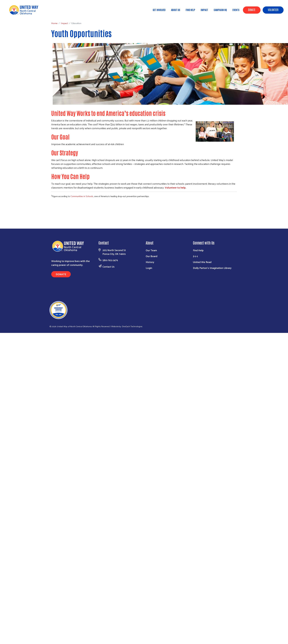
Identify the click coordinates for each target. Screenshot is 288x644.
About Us (176, 10)
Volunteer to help (175, 187)
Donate (252, 10)
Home (17, 14)
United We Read (202, 262)
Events (236, 10)
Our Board (152, 256)
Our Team (151, 250)
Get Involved (159, 10)
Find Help (190, 10)
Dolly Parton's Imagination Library (212, 268)
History (150, 262)
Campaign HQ (220, 10)
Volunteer (273, 10)
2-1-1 (195, 256)
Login (149, 268)
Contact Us (109, 267)
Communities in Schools (82, 196)
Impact (204, 10)
